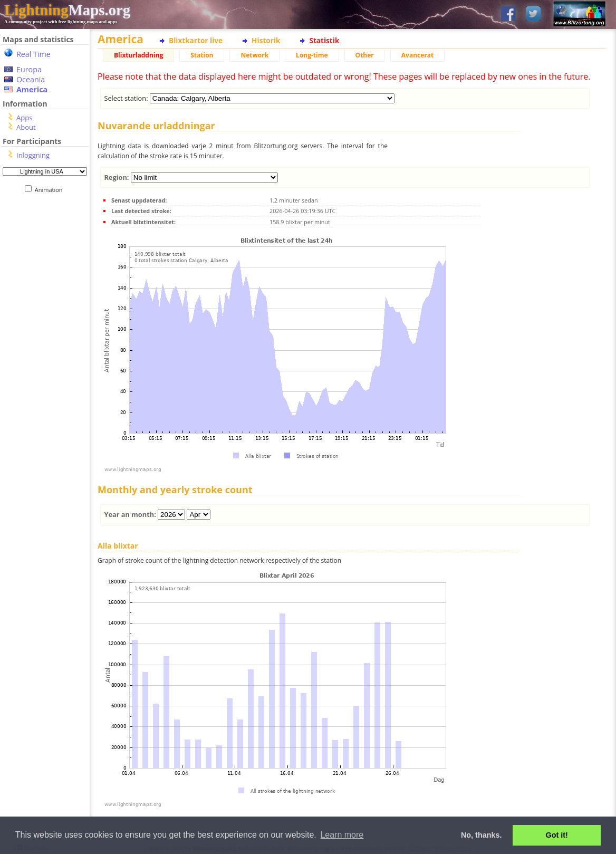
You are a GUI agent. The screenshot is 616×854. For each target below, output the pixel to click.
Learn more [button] (342, 835)
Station (202, 55)
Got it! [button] (557, 835)
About (26, 127)
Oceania (31, 79)
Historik (266, 40)
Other (365, 55)
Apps (24, 118)
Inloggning (33, 155)
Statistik (324, 40)
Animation (51, 190)
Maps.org (67, 10)
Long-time (312, 55)
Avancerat (417, 55)
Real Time (33, 54)
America (32, 89)
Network (254, 55)
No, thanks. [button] (482, 835)
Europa (29, 69)
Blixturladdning (138, 55)
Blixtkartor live (196, 40)
